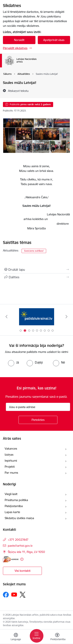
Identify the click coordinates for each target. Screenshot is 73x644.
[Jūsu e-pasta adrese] (38, 407)
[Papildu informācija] (22, 559)
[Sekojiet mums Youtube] (14, 594)
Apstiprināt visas (54, 40)
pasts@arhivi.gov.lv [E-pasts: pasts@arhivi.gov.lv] (20, 546)
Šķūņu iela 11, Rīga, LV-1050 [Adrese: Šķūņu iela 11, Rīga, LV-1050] (26, 552)
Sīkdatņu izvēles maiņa (19, 518)
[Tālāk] (67, 317)
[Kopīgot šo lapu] (36, 277)
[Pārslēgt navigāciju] (37, 636)
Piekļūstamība (14, 506)
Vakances (11, 449)
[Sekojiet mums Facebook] (6, 595)
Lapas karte (12, 512)
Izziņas (9, 455)
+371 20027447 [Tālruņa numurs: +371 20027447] (18, 540)
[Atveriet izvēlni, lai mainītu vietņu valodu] (16, 637)
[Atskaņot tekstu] (18, 91)
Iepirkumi (11, 461)
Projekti (10, 467)
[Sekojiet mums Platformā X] (23, 595)
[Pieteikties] (38, 420)
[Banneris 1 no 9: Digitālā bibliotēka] (37, 317)
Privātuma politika (16, 500)
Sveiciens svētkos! (34, 251)
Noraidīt (19, 40)
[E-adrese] (11, 559)
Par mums (11, 473)
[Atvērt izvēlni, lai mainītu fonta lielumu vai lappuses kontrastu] (57, 637)
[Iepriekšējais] (6, 317)
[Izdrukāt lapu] (36, 270)
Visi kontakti (22, 571)
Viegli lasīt (11, 494)
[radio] (13, 362)
